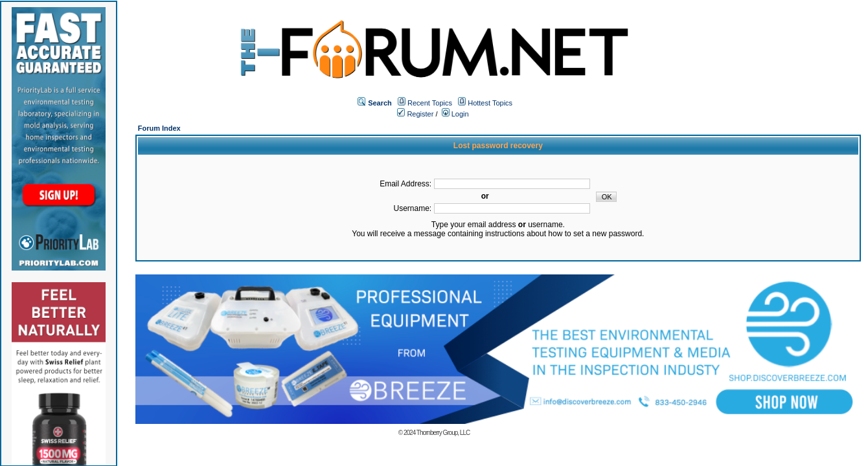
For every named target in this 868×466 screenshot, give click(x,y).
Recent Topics (430, 103)
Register (415, 114)
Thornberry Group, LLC (443, 433)
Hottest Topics (490, 103)
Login (455, 114)
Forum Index (159, 128)
